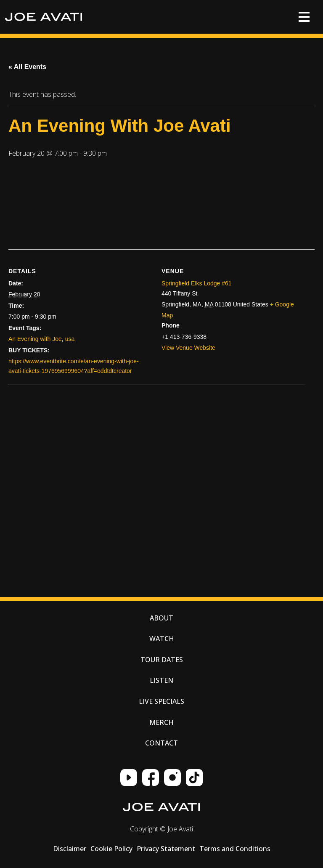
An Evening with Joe (35, 339)
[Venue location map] (93, 471)
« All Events (27, 67)
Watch (162, 639)
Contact (161, 743)
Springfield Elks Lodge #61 (197, 283)
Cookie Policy (111, 849)
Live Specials (161, 701)
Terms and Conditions (235, 849)
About (161, 618)
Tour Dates (162, 660)
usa (70, 339)
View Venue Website (188, 348)
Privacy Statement (166, 849)
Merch (161, 722)
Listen (161, 680)
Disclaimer (70, 849)
